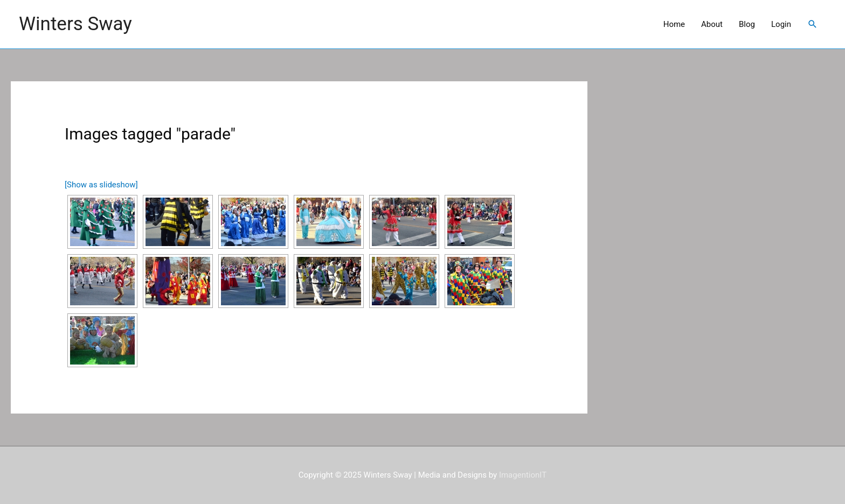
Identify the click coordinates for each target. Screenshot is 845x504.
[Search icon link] (813, 24)
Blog (747, 24)
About (712, 24)
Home (674, 24)
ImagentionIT (523, 475)
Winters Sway (75, 24)
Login (781, 24)
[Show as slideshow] (101, 185)
